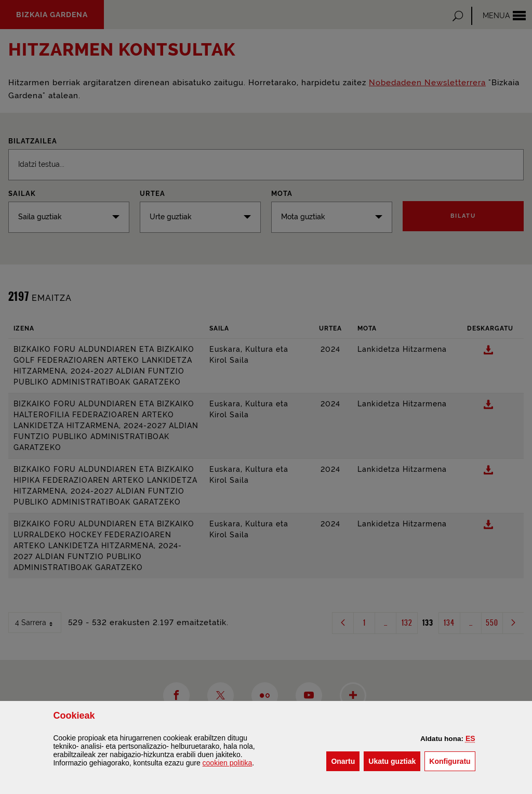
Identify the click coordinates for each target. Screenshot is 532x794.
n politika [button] (228, 763)
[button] (470, 738)
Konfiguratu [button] (452, 760)
